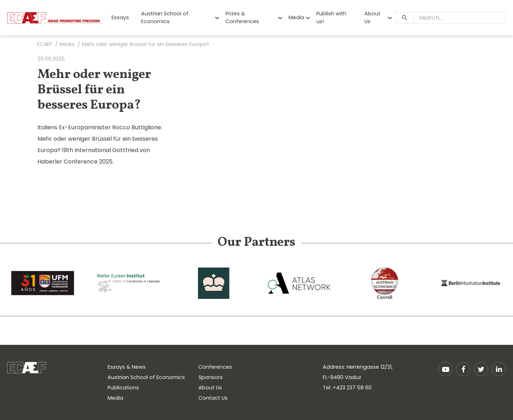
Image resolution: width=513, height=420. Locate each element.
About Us (372, 17)
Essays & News (127, 367)
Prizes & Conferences (242, 17)
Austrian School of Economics (165, 17)
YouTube (445, 369)
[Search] (404, 18)
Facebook (463, 369)
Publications (123, 388)
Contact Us (213, 398)
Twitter (481, 369)
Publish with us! (331, 17)
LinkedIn (499, 369)
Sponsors (211, 377)
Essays (120, 17)
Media (296, 17)
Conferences (215, 367)
